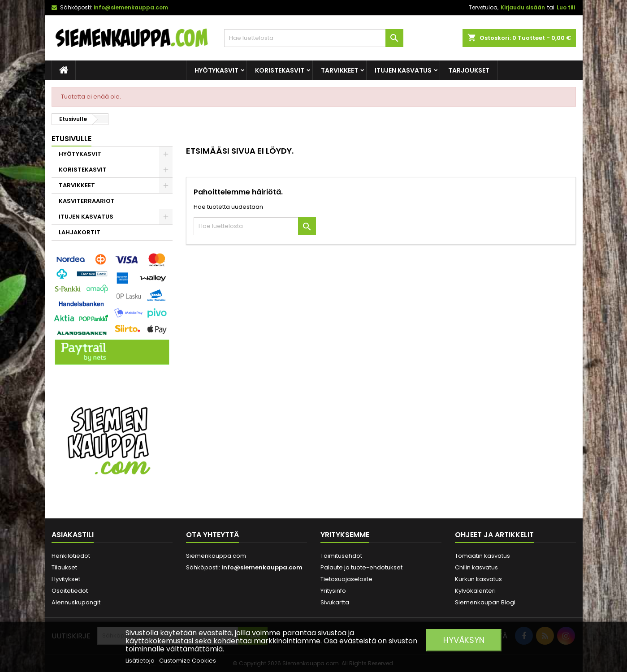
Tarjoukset (469, 70)
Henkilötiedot (71, 556)
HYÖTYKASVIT (216, 70)
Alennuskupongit (76, 602)
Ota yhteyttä (212, 535)
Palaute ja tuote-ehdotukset (361, 567)
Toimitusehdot (341, 556)
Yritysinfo (333, 591)
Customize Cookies (188, 661)
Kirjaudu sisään (523, 7)
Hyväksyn (464, 640)
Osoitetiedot (70, 591)
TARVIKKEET (339, 70)
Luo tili (566, 7)
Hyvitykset (66, 579)
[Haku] (314, 38)
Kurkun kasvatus (478, 579)
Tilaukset (64, 567)
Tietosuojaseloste (346, 579)
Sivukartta (335, 602)
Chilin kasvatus (476, 567)
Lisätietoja (141, 661)
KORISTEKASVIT (280, 70)
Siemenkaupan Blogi (485, 602)
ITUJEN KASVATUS (403, 70)
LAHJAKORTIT (80, 232)
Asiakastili (73, 535)
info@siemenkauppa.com (131, 7)
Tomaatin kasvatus (482, 556)
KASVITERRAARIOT (87, 201)
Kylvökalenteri (475, 591)
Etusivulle (71, 139)
